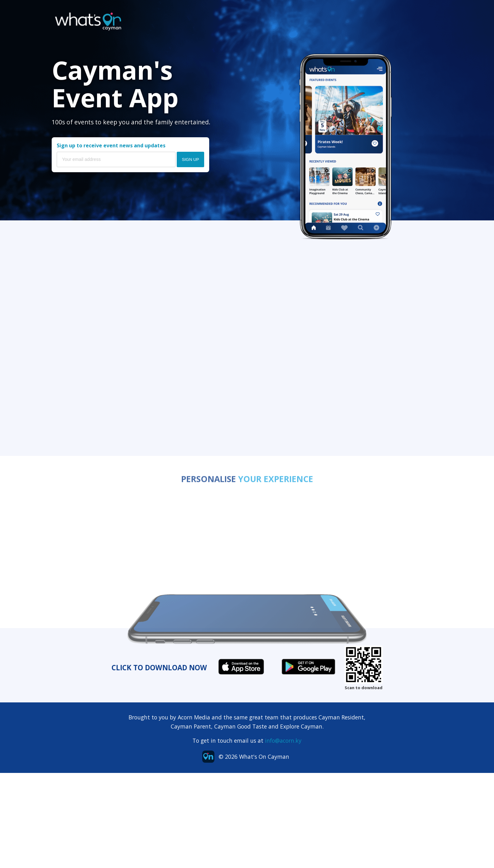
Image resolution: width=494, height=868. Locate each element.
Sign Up (190, 159)
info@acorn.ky (283, 740)
